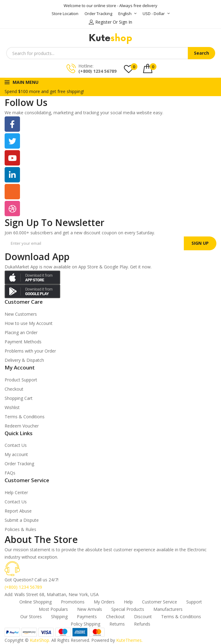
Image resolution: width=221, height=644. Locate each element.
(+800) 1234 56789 (97, 71)
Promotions (73, 602)
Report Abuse (18, 511)
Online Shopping (36, 602)
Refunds (142, 624)
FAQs (10, 473)
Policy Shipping (85, 624)
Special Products (128, 609)
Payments (87, 617)
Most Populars (53, 609)
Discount (143, 617)
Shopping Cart (19, 398)
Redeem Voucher (22, 426)
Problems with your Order (30, 351)
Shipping (59, 617)
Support (194, 602)
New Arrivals (90, 609)
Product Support (21, 380)
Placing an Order (21, 332)
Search (201, 53)
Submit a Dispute (22, 520)
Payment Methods (23, 342)
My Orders (104, 602)
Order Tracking (19, 464)
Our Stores (31, 617)
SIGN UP (200, 243)
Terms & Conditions (25, 417)
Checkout (14, 389)
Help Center (16, 492)
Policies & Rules (20, 529)
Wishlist (12, 407)
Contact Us (16, 445)
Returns (117, 624)
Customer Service (160, 602)
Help (128, 602)
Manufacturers (168, 609)
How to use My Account (29, 323)
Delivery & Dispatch (24, 360)
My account (16, 454)
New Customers (21, 314)
